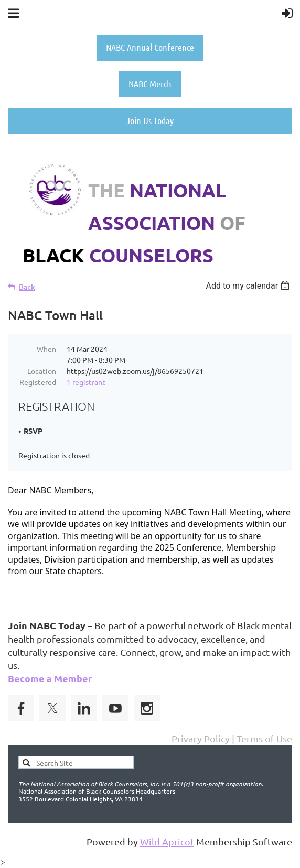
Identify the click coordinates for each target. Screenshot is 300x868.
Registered (38, 382)
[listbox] (249, 286)
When (46, 349)
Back (27, 287)
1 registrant (86, 382)
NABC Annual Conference (150, 47)
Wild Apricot (167, 842)
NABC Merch (150, 84)
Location (42, 371)
